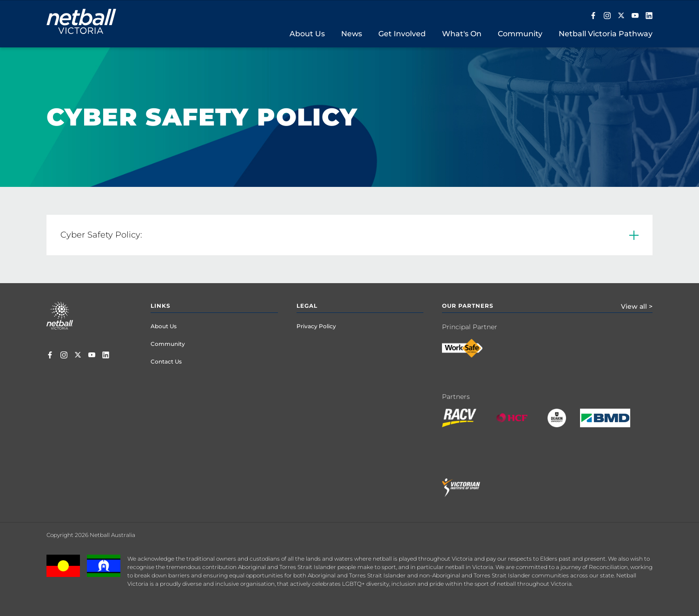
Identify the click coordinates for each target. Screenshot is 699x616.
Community (168, 344)
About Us (164, 326)
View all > (637, 306)
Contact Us (166, 361)
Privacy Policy (316, 326)
